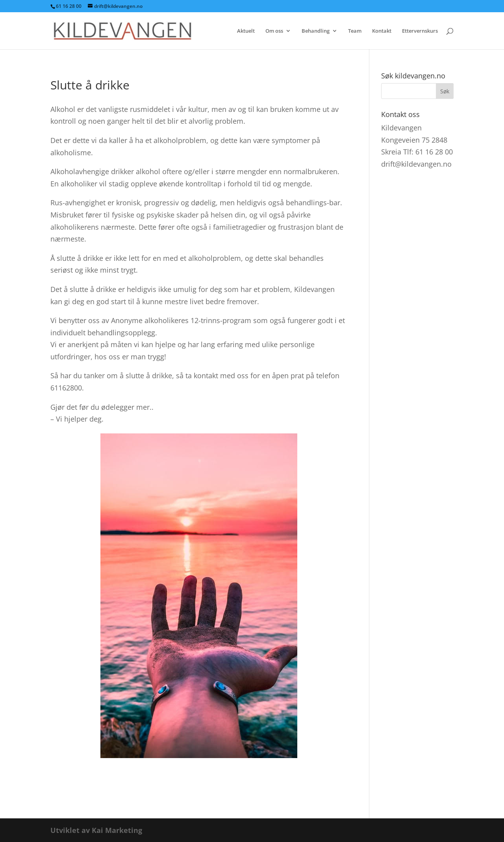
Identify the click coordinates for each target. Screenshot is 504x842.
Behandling (316, 31)
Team (355, 31)
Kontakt (382, 31)
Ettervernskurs (420, 31)
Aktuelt (246, 31)
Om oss (274, 31)
